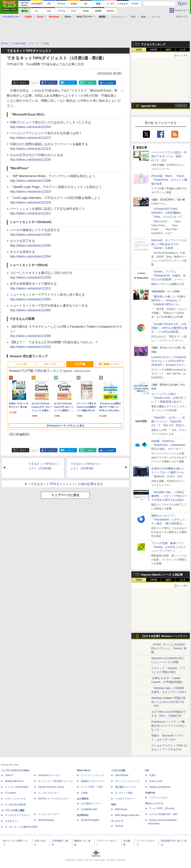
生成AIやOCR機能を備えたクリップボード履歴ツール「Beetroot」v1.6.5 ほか (168, 472)
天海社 (153, 775)
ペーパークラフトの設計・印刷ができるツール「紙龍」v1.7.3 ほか (169, 156)
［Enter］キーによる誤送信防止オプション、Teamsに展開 (169, 648)
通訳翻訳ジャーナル (126, 787)
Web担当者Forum (14, 781)
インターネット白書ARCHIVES (21, 827)
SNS (133, 17)
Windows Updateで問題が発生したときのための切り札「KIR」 (168, 702)
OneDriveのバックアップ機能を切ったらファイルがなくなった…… (169, 726)
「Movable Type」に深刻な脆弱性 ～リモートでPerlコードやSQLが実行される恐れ (169, 496)
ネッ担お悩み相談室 (15, 804)
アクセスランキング (153, 44)
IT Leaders (10, 793)
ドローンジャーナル (15, 799)
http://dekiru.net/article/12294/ (31, 256)
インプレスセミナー (49, 793)
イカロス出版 (118, 770)
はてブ (71, 83)
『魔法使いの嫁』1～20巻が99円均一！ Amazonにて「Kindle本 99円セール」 (168, 300)
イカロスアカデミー (126, 799)
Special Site (149, 106)
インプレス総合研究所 (17, 787)
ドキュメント (118, 17)
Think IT (9, 775)
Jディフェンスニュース (127, 781)
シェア (51, 83)
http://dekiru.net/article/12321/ (31, 213)
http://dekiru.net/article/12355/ (31, 299)
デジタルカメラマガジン (18, 815)
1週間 (168, 50)
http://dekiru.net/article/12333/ (31, 347)
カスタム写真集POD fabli (163, 814)
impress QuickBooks (160, 787)
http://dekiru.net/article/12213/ (31, 149)
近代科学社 (83, 815)
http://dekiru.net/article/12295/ (31, 235)
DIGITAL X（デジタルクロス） (54, 799)
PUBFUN (150, 793)
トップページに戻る (65, 495)
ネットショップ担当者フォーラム (56, 781)
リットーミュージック (93, 775)
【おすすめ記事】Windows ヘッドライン (164, 636)
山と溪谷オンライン (91, 804)
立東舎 (84, 793)
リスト (34, 83)
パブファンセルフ (158, 798)
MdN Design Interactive (127, 815)
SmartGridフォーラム (49, 775)
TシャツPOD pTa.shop (162, 808)
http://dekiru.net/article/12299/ (31, 336)
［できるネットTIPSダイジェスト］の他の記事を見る (65, 484)
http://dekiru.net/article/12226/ (31, 160)
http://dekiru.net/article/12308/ (31, 181)
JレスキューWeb (124, 793)
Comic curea (156, 781)
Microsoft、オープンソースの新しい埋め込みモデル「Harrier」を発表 (169, 244)
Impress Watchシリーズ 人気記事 (162, 575)
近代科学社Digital (90, 820)
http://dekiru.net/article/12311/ (31, 288)
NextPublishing (46, 820)
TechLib (119, 826)
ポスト (23, 83)
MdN (114, 804)
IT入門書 (80, 364)
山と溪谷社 (83, 799)
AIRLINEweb (122, 775)
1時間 (139, 50)
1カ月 (183, 50)
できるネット (12, 821)
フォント (156, 17)
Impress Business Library (51, 787)
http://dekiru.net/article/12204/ (31, 127)
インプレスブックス (49, 814)
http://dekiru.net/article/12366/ (31, 310)
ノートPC (21, 364)
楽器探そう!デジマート (93, 781)
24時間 (153, 50)
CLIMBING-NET (89, 809)
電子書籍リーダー (109, 364)
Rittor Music (84, 770)
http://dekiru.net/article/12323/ (31, 192)
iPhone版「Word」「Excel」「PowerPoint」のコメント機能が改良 (169, 180)
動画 (143, 17)
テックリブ (117, 821)
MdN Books (121, 809)
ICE (147, 770)
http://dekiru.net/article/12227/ (31, 138)
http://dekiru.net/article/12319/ (31, 202)
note (90, 83)
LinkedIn (110, 83)
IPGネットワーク (154, 804)
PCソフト (51, 364)
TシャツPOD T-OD (92, 787)
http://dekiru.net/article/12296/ (31, 246)
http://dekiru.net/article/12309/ (31, 277)
